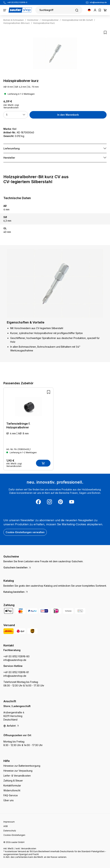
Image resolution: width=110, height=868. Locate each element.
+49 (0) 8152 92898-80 (16, 656)
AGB (6, 826)
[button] (16, 115)
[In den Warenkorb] (43, 463)
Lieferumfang (12, 148)
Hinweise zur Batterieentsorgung (22, 766)
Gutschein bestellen (17, 567)
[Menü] (5, 10)
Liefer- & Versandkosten (17, 776)
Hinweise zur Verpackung (18, 771)
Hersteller (9, 158)
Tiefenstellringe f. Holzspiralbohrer (18, 425)
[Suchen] (59, 10)
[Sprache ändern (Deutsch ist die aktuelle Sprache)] (89, 10)
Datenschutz (10, 831)
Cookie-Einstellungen (14, 835)
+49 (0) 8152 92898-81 (16, 672)
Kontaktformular (12, 785)
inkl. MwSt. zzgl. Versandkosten (11, 106)
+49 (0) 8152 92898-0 (17, 2)
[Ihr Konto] (95, 10)
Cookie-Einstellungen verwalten (25, 532)
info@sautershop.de (98, 2)
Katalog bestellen (16, 592)
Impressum (9, 822)
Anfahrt (11, 726)
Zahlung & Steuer (13, 781)
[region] (55, 53)
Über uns (9, 800)
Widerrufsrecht (12, 790)
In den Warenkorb (68, 115)
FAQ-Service (11, 795)
